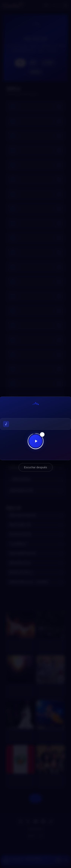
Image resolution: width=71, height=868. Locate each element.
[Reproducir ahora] (36, 441)
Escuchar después (36, 467)
